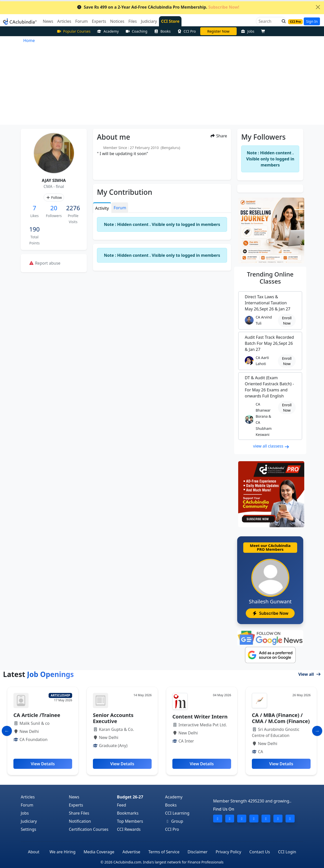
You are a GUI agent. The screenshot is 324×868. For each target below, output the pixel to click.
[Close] (318, 7)
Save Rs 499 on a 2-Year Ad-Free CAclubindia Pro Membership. (158, 7)
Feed (121, 805)
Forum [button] (81, 21)
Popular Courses (74, 31)
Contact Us (260, 852)
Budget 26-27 (130, 797)
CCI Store (170, 21)
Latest (38, 674)
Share (219, 136)
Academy (108, 31)
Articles (28, 797)
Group (174, 821)
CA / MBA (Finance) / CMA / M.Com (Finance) (281, 718)
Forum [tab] (120, 208)
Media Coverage (99, 852)
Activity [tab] (102, 208)
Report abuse (45, 263)
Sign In (312, 21)
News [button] (48, 21)
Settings (28, 829)
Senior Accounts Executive (113, 718)
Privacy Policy (228, 852)
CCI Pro (187, 31)
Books (162, 31)
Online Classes (270, 278)
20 (54, 208)
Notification (80, 821)
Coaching (136, 31)
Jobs (248, 31)
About (34, 852)
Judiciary (29, 821)
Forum (27, 805)
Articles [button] (64, 21)
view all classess (271, 446)
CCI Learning (177, 813)
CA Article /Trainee (37, 715)
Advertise (131, 852)
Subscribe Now (270, 613)
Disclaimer (198, 852)
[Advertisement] (162, 87)
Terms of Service (164, 852)
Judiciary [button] (149, 21)
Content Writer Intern (200, 717)
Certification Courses (89, 829)
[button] (282, 21)
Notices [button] (117, 21)
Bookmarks (128, 813)
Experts (76, 805)
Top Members (130, 821)
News (74, 797)
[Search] (269, 21)
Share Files (79, 813)
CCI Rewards (129, 829)
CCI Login (287, 852)
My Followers (263, 137)
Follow (54, 197)
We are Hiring (63, 852)
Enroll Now (287, 321)
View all (310, 674)
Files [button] (133, 21)
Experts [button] (99, 21)
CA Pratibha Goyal (218, 31)
